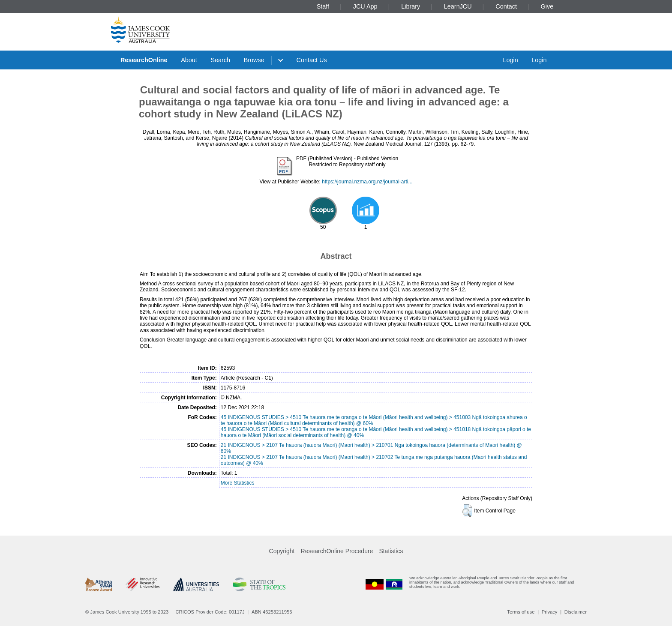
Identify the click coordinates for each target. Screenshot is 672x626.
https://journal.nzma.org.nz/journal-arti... (367, 182)
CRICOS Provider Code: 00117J (210, 612)
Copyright (282, 551)
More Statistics (238, 483)
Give (547, 6)
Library (411, 6)
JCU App (365, 6)
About (189, 60)
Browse (254, 60)
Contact (506, 6)
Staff (323, 6)
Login (510, 60)
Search (220, 60)
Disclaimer (576, 612)
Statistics (391, 551)
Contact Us (312, 60)
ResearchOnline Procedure (337, 551)
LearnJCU (458, 6)
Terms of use (521, 612)
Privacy (550, 612)
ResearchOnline (144, 60)
